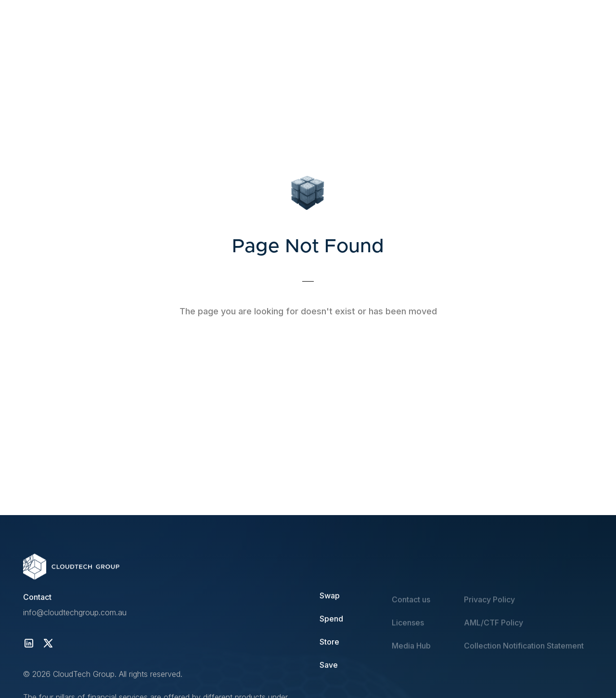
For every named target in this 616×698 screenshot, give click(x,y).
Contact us (411, 608)
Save (329, 665)
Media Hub (411, 654)
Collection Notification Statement (524, 654)
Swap (330, 596)
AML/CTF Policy (494, 631)
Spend (331, 619)
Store (329, 642)
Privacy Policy (489, 608)
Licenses (408, 631)
